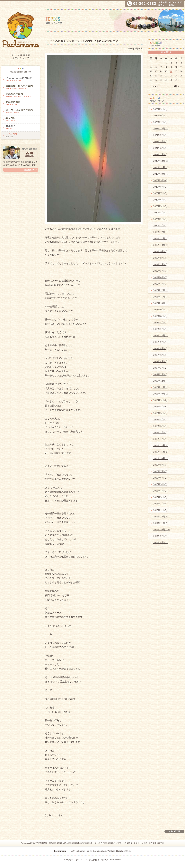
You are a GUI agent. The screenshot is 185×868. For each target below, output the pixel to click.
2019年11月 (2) (161, 239)
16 (171, 71)
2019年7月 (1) (160, 264)
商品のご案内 (83, 843)
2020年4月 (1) (160, 213)
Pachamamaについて (29, 843)
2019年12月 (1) (161, 232)
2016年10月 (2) (161, 394)
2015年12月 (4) (161, 445)
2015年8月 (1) (160, 465)
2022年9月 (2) (160, 116)
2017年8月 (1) (160, 348)
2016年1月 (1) (160, 439)
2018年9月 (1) (160, 310)
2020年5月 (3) (160, 206)
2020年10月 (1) (161, 174)
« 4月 (156, 86)
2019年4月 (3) (160, 277)
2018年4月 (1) (160, 323)
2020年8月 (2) (160, 187)
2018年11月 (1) (161, 297)
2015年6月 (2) (160, 478)
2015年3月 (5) (160, 497)
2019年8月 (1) (160, 258)
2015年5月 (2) (160, 484)
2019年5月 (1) (160, 271)
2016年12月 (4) (161, 381)
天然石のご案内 (69, 843)
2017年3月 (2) (160, 368)
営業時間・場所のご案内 (50, 843)
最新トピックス (140, 843)
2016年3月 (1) (160, 426)
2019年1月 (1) (160, 284)
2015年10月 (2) (161, 458)
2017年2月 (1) (160, 374)
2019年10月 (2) (161, 245)
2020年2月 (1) (160, 219)
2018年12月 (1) (161, 290)
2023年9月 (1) (160, 109)
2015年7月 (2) (160, 471)
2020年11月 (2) (161, 167)
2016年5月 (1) (160, 413)
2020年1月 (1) (160, 226)
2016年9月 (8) (160, 400)
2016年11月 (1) (161, 387)
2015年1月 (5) (160, 510)
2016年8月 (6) (160, 407)
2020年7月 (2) (160, 193)
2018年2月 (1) (160, 329)
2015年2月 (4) (160, 504)
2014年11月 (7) (161, 523)
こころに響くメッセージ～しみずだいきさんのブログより (85, 41)
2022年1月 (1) (160, 122)
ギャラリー (118, 843)
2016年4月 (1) (160, 420)
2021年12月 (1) (161, 129)
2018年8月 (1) (160, 316)
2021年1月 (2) (160, 154)
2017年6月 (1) (160, 355)
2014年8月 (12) (161, 542)
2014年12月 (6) (161, 517)
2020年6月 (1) (160, 200)
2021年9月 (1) (160, 135)
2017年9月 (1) (160, 342)
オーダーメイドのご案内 (101, 843)
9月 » (176, 86)
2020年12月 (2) (161, 161)
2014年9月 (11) (161, 536)
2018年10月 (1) (161, 303)
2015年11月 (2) (161, 452)
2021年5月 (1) (160, 141)
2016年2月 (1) (160, 433)
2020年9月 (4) (160, 180)
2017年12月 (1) (161, 336)
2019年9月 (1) (160, 251)
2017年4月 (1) (160, 361)
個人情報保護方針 (156, 843)
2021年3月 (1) (160, 148)
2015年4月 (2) (160, 491)
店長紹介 (128, 843)
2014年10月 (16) (161, 530)
